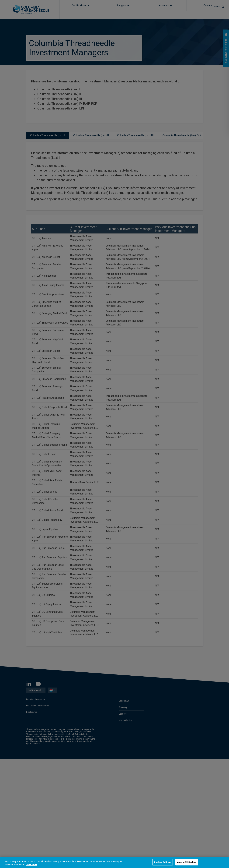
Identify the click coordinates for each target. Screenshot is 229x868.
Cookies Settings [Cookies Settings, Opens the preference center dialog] (163, 862)
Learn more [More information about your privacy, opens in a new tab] (31, 865)
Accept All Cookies (187, 862)
